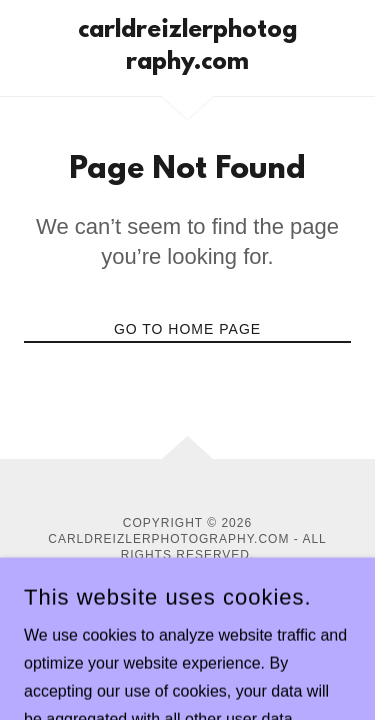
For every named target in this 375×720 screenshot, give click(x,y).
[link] (187, 48)
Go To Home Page (187, 329)
